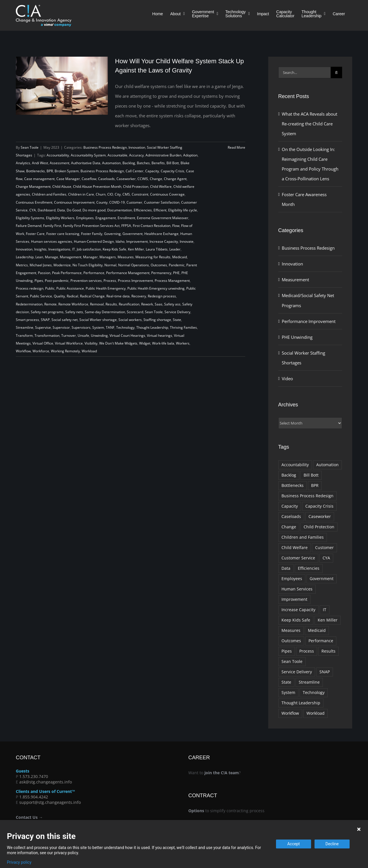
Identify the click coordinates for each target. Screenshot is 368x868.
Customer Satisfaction (162, 202)
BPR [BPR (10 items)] (315, 485)
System (98, 327)
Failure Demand (29, 226)
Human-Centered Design (94, 241)
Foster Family (92, 234)
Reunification (129, 304)
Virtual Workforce (69, 343)
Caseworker (126, 179)
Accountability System (88, 155)
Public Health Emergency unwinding (156, 288)
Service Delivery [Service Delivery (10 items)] (297, 672)
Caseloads (106, 179)
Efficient (160, 210)
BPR (50, 171)
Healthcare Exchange (161, 234)
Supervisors (81, 327)
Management (71, 257)
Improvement (137, 241)
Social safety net (65, 320)
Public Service (41, 296)
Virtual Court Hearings (127, 335)
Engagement (106, 218)
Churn (101, 194)
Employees (85, 218)
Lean (39, 257)
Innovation (137, 147)
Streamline (25, 327)
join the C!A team (222, 773)
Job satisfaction (89, 249)
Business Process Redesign (105, 147)
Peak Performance (67, 273)
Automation (111, 163)
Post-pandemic (57, 281)
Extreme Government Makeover (163, 218)
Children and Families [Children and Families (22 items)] (303, 537)
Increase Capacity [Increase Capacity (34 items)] (298, 610)
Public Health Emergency (106, 288)
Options (196, 811)
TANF (110, 327)
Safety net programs (47, 312)
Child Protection (136, 187)
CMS (126, 194)
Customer (134, 202)
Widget (145, 343)
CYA (33, 210)
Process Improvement (135, 281)
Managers (108, 257)
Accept (294, 844)
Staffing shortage (157, 320)
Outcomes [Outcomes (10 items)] (291, 641)
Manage (51, 257)
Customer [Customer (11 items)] (324, 548)
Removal (97, 304)
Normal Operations (134, 265)
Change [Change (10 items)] (289, 527)
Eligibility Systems (30, 218)
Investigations (59, 249)
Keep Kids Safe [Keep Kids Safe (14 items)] (296, 620)
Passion (44, 273)
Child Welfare (161, 187)
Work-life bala (163, 343)
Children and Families (49, 194)
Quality (59, 296)
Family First (52, 226)
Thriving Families (183, 327)
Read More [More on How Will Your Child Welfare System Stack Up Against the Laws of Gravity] (236, 147)
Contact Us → (29, 817)
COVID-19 (117, 202)
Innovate (187, 241)
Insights (40, 249)
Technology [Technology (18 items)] (314, 693)
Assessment (60, 163)
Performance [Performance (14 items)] (321, 641)
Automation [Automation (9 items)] (327, 465)
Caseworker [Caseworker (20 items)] (320, 517)
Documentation (120, 210)
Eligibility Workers (60, 218)
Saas (159, 304)
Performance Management (128, 273)
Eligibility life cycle (183, 210)
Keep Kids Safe (114, 249)
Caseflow (89, 179)
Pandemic (177, 265)
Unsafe (83, 335)
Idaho (120, 241)
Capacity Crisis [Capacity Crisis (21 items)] (319, 506)
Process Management (172, 281)
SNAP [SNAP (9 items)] (325, 672)
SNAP (45, 320)
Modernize (62, 265)
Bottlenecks (36, 171)
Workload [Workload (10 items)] (316, 713)
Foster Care (35, 234)
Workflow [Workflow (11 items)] (290, 713)
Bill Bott (173, 163)
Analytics (23, 163)
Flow (176, 226)
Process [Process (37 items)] (307, 651)
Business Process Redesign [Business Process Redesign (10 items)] (307, 496)
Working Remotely (65, 351)
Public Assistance (70, 288)
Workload (89, 351)
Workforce (41, 351)
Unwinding (99, 335)
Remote (50, 304)
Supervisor (61, 327)
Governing (112, 234)
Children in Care (81, 194)
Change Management (33, 187)
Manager (90, 257)
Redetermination (29, 304)
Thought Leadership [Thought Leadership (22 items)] (301, 703)
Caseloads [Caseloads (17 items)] (291, 517)
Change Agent (175, 179)
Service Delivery (177, 312)
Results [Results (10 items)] (328, 651)
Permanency (161, 273)
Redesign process (162, 296)
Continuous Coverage (167, 194)
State (177, 320)
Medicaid (180, 257)
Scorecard (135, 312)
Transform (24, 335)
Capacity (152, 171)
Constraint (140, 194)
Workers (183, 343)
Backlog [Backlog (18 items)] (289, 475)
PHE (176, 273)
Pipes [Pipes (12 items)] (287, 651)
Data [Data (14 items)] (286, 568)
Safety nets (74, 312)
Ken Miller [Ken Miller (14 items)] (328, 620)
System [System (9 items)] (288, 693)
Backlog (129, 163)
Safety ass (172, 304)
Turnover (69, 335)
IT (74, 249)
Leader (175, 249)
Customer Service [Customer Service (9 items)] (298, 558)
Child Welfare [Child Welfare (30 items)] (295, 548)
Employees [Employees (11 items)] (292, 579)
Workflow (23, 351)
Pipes (39, 281)
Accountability (58, 155)
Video (287, 378)
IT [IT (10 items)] (325, 610)
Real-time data (118, 296)
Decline (332, 844)
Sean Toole (30, 147)
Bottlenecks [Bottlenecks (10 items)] (293, 485)
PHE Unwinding (297, 337)
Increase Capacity (164, 241)
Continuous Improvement (74, 202)
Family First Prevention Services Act (91, 226)
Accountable (117, 155)
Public (50, 288)
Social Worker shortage (98, 320)
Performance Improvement (309, 321)
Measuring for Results (153, 257)
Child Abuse (62, 187)
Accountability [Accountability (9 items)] (295, 465)
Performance (94, 273)
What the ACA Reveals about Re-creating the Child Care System (309, 124)
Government (133, 234)
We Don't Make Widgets (118, 343)
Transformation (47, 335)
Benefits (158, 163)
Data (61, 210)
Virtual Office (43, 343)
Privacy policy (19, 862)
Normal (110, 265)
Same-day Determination (105, 312)
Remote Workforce (73, 304)
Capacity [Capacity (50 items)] (290, 506)
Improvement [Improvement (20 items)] (294, 599)
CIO (110, 194)
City (118, 194)
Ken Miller (136, 249)
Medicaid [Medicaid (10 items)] (317, 630)
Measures (126, 257)
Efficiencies (143, 210)
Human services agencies (52, 241)
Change (156, 179)
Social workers (130, 320)
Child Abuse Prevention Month (97, 187)
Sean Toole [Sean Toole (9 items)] (292, 661)
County (102, 202)
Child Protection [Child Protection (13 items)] (319, 527)
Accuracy (136, 155)
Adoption (190, 155)
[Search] (336, 72)
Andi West (40, 163)
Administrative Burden (163, 155)
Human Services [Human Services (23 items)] (297, 589)
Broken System (67, 171)
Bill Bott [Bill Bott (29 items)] (311, 475)
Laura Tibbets (157, 249)
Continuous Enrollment (34, 202)
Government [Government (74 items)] (322, 579)
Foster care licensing (63, 234)
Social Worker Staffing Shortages (303, 358)
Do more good (94, 210)
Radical (72, 296)
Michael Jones (41, 265)
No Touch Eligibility (88, 265)
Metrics (22, 265)
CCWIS (143, 179)
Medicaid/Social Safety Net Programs (308, 300)
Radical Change (92, 296)
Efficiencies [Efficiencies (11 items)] (309, 568)
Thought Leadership (152, 327)
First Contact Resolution (152, 226)
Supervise (43, 327)
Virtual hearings (160, 335)
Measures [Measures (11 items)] (291, 630)
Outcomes (159, 265)
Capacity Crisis (172, 171)
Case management (39, 179)
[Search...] (304, 72)
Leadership (25, 257)
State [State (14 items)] (286, 682)
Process (110, 281)
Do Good (74, 210)
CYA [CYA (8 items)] (326, 558)
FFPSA (126, 226)
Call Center (135, 171)
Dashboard (47, 210)
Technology (125, 327)
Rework (147, 304)
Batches (143, 163)
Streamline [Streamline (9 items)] (309, 682)
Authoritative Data (86, 163)
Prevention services (86, 281)
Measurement (295, 280)
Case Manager (68, 179)
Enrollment (126, 218)
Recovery (139, 296)
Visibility (91, 343)
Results (111, 304)
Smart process (27, 320)
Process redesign (30, 288)
